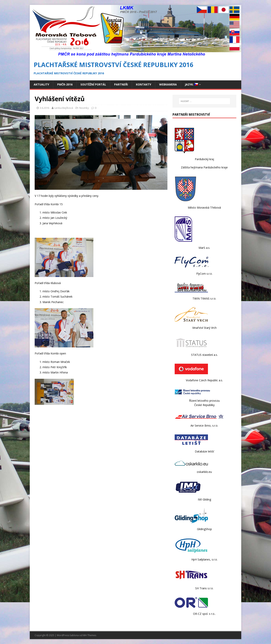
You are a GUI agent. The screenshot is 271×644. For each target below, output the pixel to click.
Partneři (121, 84)
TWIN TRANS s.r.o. (204, 298)
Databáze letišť (204, 451)
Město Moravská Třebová (204, 208)
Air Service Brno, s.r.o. (204, 426)
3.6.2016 (44, 108)
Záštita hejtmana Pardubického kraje (204, 167)
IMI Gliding (204, 499)
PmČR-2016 (65, 84)
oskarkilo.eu (204, 472)
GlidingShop (204, 529)
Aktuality (41, 84)
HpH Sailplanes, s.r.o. (204, 559)
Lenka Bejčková (64, 108)
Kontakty (144, 84)
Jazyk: (191, 84)
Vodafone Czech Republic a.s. (204, 380)
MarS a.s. (204, 248)
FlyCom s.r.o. (204, 274)
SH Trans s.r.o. (204, 588)
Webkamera (168, 84)
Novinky (84, 108)
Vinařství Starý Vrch (204, 328)
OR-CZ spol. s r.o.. (204, 614)
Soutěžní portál (93, 84)
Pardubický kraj (204, 159)
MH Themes (90, 635)
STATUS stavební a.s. (204, 355)
